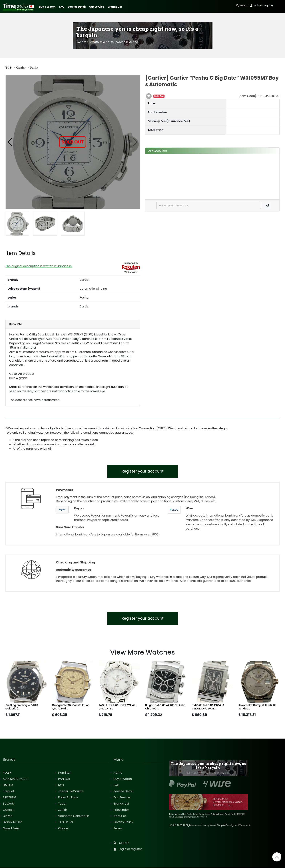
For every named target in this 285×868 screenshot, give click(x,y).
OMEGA (8, 785)
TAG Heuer (66, 822)
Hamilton (65, 773)
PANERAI (64, 779)
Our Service (97, 7)
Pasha (34, 68)
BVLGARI (9, 804)
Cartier (21, 68)
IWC (61, 785)
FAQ (62, 7)
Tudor (62, 804)
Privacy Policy (123, 822)
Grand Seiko (11, 829)
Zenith (63, 810)
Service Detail (77, 7)
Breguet (8, 792)
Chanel (63, 829)
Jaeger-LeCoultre (71, 792)
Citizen (8, 816)
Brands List (115, 7)
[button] (10, 142)
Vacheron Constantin (74, 816)
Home (118, 773)
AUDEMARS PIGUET (16, 779)
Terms (118, 829)
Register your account (143, 471)
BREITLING (10, 798)
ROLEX (7, 773)
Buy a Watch (47, 7)
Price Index (121, 810)
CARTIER (8, 810)
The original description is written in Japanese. (39, 266)
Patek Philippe (68, 798)
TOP (9, 68)
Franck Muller (12, 822)
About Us (120, 816)
